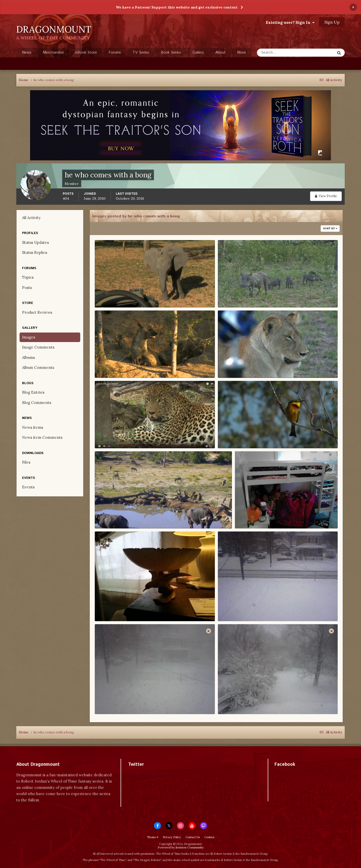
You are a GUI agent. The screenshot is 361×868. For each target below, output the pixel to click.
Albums (28, 357)
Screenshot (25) (114, 435)
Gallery (198, 52)
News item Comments (42, 437)
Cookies (209, 837)
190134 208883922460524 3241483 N (255, 701)
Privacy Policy (172, 837)
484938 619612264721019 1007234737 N (274, 515)
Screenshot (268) (115, 294)
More (242, 52)
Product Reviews (37, 312)
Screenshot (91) (114, 364)
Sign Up (332, 22)
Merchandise (53, 52)
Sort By (330, 228)
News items (33, 427)
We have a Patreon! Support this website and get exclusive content (177, 7)
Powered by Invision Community (181, 847)
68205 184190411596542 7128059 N (129, 701)
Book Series (171, 52)
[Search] (280, 53)
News (27, 52)
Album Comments (38, 367)
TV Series (141, 52)
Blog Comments (37, 403)
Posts (27, 288)
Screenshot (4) (236, 435)
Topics (28, 277)
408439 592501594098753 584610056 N (134, 608)
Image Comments (38, 347)
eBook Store (86, 52)
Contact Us (193, 837)
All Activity (31, 218)
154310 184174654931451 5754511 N (252, 608)
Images (29, 337)
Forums (115, 52)
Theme (153, 837)
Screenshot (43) (237, 364)
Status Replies (35, 252)
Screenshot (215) (238, 294)
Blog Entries (33, 392)
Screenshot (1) (112, 515)
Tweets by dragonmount (150, 773)
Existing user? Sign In (290, 22)
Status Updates (35, 242)
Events (28, 487)
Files (26, 462)
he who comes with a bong (128, 301)
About (220, 52)
